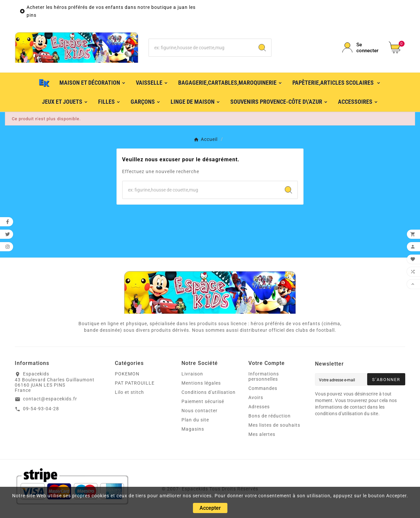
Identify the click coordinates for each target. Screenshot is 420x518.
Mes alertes (262, 434)
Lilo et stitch (129, 392)
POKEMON (127, 374)
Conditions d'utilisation (209, 392)
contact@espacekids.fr (50, 399)
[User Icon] (362, 48)
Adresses (259, 407)
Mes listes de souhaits (274, 425)
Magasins (193, 429)
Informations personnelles (264, 376)
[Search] (262, 48)
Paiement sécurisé (203, 401)
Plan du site (195, 420)
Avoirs (256, 397)
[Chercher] (201, 48)
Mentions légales (201, 383)
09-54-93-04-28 (41, 409)
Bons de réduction (270, 416)
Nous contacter (199, 411)
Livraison (192, 374)
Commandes (263, 388)
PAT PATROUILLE (135, 383)
